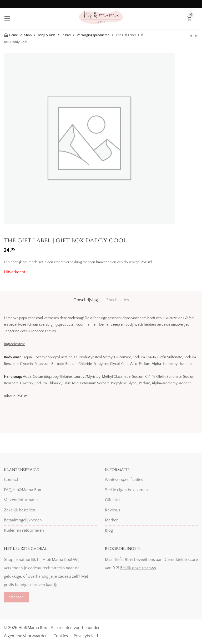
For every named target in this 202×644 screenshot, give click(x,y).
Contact (11, 480)
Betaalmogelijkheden (23, 520)
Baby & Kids (47, 35)
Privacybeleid (86, 636)
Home (13, 35)
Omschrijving (86, 300)
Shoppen (16, 597)
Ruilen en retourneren (24, 530)
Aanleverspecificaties (124, 480)
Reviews (113, 510)
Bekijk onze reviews (138, 568)
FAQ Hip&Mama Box (22, 490)
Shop (28, 35)
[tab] (86, 300)
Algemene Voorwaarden (26, 636)
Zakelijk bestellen (20, 510)
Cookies (61, 636)
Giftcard (112, 500)
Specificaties (118, 300)
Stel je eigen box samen (126, 490)
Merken (112, 520)
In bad (66, 35)
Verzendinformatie (21, 500)
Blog (109, 530)
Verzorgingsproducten (93, 35)
